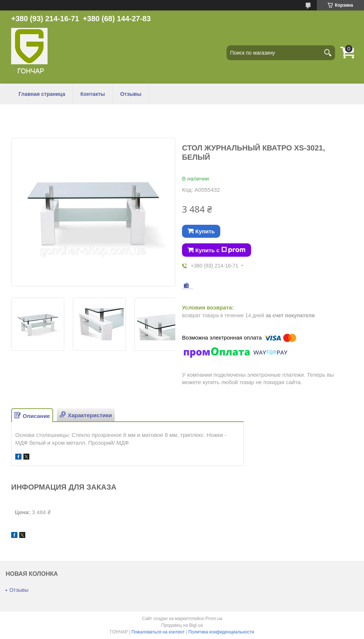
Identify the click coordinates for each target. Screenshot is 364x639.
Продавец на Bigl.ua (182, 625)
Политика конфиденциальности (221, 632)
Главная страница (42, 94)
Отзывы (131, 94)
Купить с (220, 250)
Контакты (92, 94)
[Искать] (328, 53)
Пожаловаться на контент (158, 632)
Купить (205, 231)
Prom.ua (214, 619)
